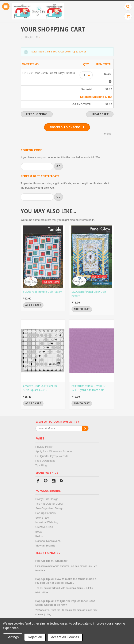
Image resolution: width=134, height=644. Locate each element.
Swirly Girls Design (47, 499)
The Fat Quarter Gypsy (49, 504)
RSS (62, 481)
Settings (13, 637)
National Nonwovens (48, 541)
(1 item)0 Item (29, 37)
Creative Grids (44, 527)
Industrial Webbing (47, 522)
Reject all (35, 637)
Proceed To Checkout (67, 127)
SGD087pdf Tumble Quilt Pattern (43, 292)
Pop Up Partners (46, 513)
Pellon (39, 536)
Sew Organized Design (49, 508)
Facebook (38, 481)
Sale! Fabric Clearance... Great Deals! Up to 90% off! (59, 52)
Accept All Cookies (65, 637)
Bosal (39, 532)
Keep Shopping (37, 114)
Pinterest (46, 481)
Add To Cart (33, 305)
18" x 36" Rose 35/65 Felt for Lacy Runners (49, 73)
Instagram (54, 481)
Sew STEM (42, 518)
